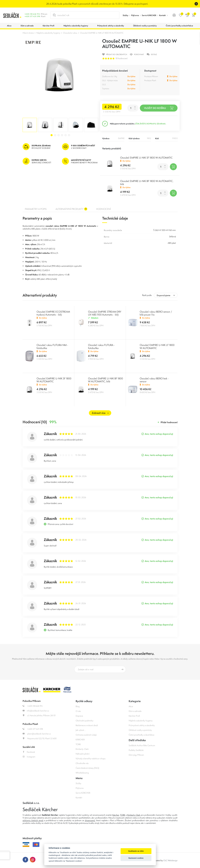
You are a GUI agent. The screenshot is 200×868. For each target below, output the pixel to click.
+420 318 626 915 (32, 14)
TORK (78, 744)
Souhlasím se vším (136, 851)
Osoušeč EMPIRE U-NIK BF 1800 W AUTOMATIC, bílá (147, 182)
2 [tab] (55, 135)
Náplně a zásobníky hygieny (48, 33)
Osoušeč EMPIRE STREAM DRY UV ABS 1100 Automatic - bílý (105, 313)
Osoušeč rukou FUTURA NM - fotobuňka (52, 346)
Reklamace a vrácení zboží (87, 725)
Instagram (29, 757)
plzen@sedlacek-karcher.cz (37, 734)
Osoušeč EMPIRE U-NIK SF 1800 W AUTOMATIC (146, 158)
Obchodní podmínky (85, 721)
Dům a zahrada (135, 711)
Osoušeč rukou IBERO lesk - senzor (154, 380)
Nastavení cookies (136, 858)
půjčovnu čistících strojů (33, 820)
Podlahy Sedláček (136, 750)
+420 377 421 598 (32, 16)
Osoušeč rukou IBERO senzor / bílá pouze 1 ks (156, 313)
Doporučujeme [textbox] (164, 295)
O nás (78, 711)
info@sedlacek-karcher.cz (36, 711)
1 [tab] (52, 135)
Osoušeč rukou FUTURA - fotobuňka (101, 346)
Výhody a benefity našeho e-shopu (91, 758)
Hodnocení (103, 209)
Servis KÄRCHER (149, 15)
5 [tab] (66, 135)
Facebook (29, 752)
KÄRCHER (80, 740)
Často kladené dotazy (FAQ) (87, 768)
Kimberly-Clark (82, 749)
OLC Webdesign (170, 860)
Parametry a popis (36, 209)
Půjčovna (135, 15)
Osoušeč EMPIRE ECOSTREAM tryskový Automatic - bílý (53, 313)
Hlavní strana (28, 33)
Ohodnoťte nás (82, 763)
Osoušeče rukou (70, 33)
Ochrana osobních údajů (86, 735)
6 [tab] (69, 135)
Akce (131, 706)
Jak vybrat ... (81, 730)
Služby (125, 15)
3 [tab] (59, 135)
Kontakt (162, 15)
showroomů (90, 820)
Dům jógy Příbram (136, 755)
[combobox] (166, 295)
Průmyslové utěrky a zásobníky (142, 725)
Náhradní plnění (83, 754)
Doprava (79, 716)
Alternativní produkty (71, 209)
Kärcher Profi (134, 716)
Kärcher (116, 815)
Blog (78, 706)
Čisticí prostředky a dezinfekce (142, 735)
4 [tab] (62, 135)
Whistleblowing (82, 773)
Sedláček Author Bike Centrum (142, 745)
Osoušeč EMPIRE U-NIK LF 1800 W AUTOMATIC (102, 33)
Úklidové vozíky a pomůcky (140, 730)
